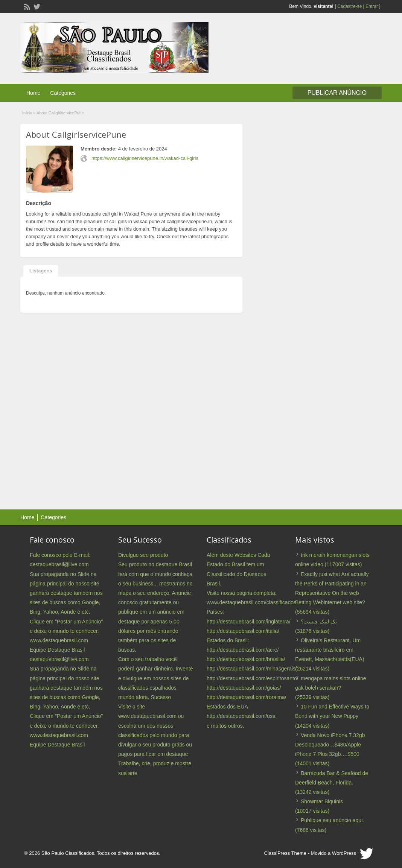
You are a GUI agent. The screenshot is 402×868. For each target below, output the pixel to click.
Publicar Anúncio (337, 93)
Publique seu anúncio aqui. (332, 820)
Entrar (372, 6)
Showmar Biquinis (322, 801)
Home (33, 93)
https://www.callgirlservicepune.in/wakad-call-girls (145, 158)
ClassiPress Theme (285, 853)
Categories (63, 93)
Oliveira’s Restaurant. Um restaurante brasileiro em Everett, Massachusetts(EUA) (330, 650)
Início (27, 113)
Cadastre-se (349, 6)
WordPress (344, 853)
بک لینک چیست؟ (319, 622)
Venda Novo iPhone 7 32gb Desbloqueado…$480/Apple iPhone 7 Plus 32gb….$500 (330, 745)
